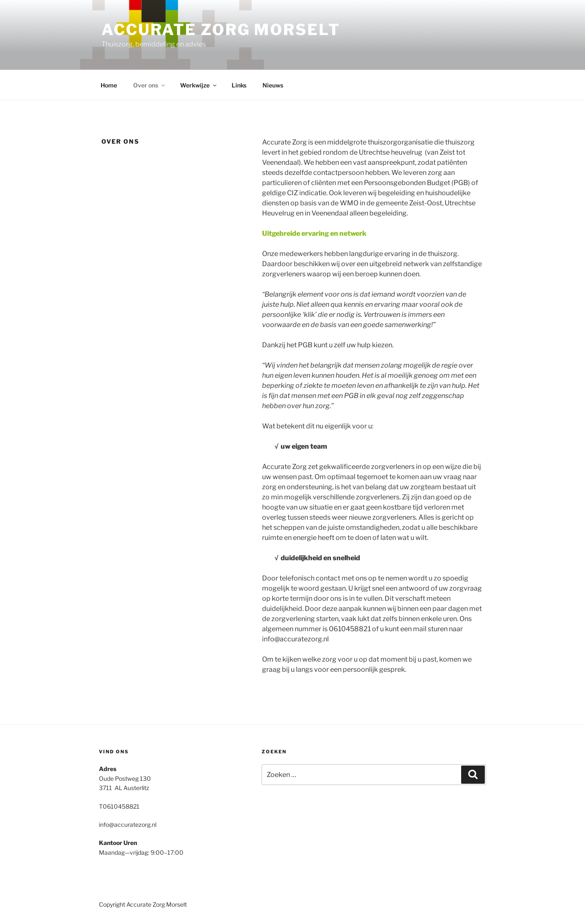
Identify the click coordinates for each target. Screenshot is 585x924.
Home (109, 85)
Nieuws (273, 85)
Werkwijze (199, 85)
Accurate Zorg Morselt (221, 30)
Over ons (150, 85)
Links (239, 85)
